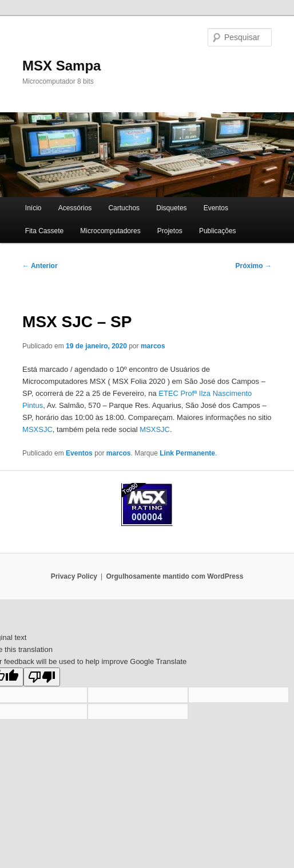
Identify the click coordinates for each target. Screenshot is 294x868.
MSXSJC (37, 429)
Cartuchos (124, 208)
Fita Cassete (44, 231)
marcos (153, 346)
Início (33, 208)
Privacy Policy (74, 576)
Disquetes (171, 208)
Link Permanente (187, 453)
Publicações (218, 231)
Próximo (254, 266)
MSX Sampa (61, 66)
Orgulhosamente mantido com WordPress (175, 576)
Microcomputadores (110, 231)
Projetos (170, 231)
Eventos (216, 208)
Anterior (40, 266)
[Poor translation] (42, 677)
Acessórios (75, 208)
